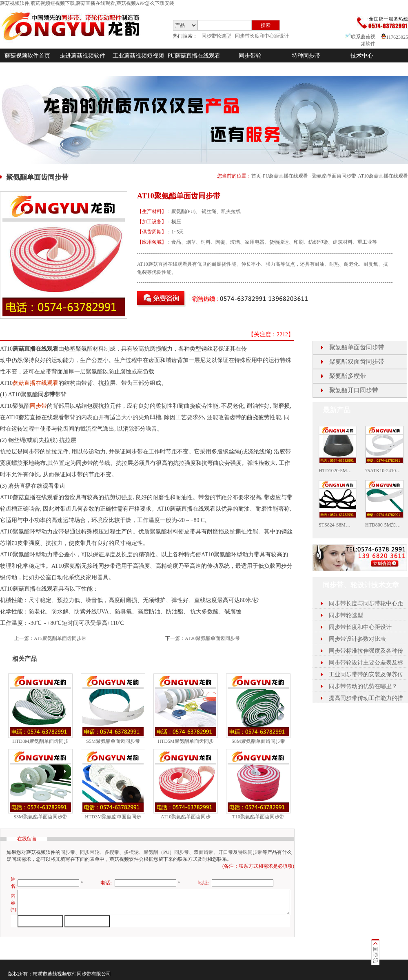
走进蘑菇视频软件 (82, 56)
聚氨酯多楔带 (348, 376)
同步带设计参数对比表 (357, 639)
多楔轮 (131, 852)
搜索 (266, 25)
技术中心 (362, 56)
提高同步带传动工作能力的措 (366, 698)
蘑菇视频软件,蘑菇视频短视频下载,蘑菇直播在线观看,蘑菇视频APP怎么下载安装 (87, 3)
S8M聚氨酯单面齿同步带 (258, 741)
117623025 (395, 37)
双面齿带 (204, 852)
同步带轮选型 (216, 36)
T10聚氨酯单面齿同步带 (258, 817)
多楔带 (112, 852)
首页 (256, 176)
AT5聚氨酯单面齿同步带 (60, 638)
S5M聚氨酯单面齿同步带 (113, 741)
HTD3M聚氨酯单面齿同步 (113, 817)
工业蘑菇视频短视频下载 (138, 62)
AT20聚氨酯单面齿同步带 (212, 638)
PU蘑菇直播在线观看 (194, 56)
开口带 (226, 852)
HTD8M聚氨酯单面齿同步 (40, 741)
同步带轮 (250, 56)
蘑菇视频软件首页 (27, 56)
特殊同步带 (250, 852)
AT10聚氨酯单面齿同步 (186, 817)
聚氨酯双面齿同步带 (357, 362)
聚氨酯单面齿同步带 (334, 176)
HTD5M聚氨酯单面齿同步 (185, 741)
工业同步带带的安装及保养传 (366, 674)
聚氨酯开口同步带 (354, 390)
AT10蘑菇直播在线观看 (383, 176)
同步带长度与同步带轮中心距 (366, 603)
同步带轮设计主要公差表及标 (366, 663)
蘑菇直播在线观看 (35, 383)
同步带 (38, 406)
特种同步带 (306, 56)
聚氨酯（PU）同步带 (166, 852)
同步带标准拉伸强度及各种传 (366, 651)
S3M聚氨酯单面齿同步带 (40, 817)
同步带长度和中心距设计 (262, 36)
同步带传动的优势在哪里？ (363, 686)
